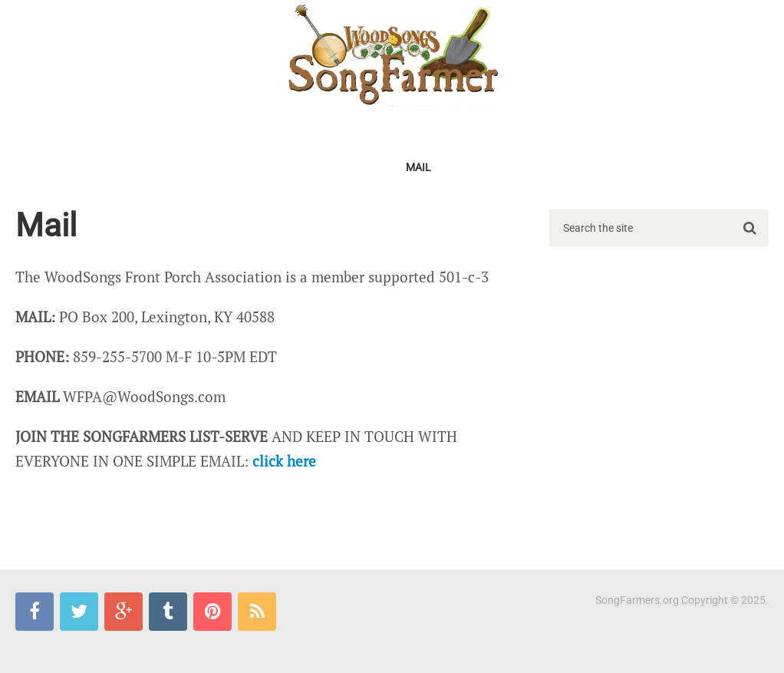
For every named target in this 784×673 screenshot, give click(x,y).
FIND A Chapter (379, 129)
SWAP (539, 129)
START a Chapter (270, 129)
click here (284, 461)
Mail (418, 167)
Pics (371, 167)
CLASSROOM (683, 129)
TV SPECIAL (472, 129)
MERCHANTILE (300, 167)
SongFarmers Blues (82, 167)
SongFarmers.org (637, 600)
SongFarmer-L (201, 167)
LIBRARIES (602, 129)
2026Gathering (69, 129)
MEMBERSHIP (168, 129)
